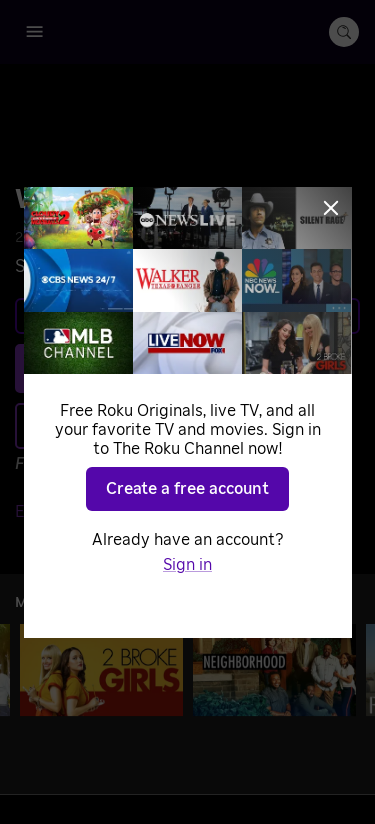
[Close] (331, 208)
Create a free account (187, 489)
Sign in (187, 565)
